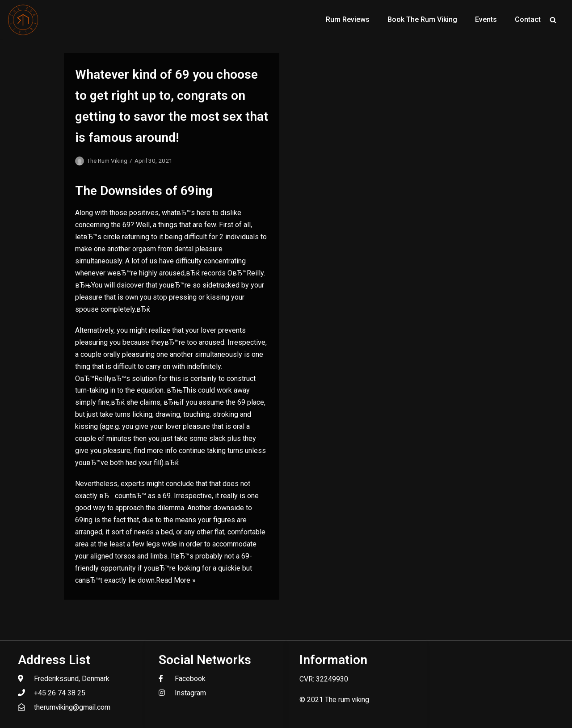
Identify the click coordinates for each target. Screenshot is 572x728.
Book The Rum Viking (422, 19)
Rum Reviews (348, 19)
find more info (155, 451)
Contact (528, 19)
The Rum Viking (107, 161)
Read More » (176, 580)
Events (486, 19)
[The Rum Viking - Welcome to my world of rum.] (23, 20)
